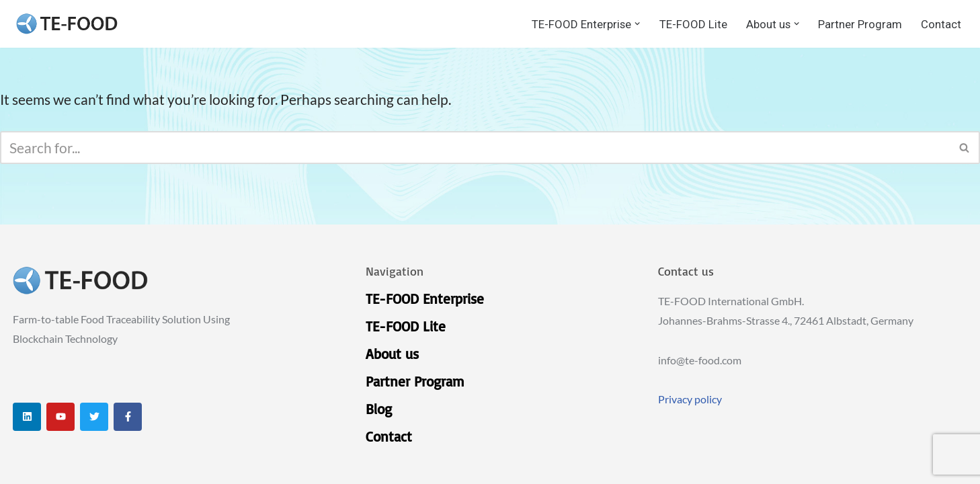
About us (392, 354)
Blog (379, 409)
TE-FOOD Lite (693, 24)
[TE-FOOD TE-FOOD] (67, 24)
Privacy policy (690, 399)
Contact (941, 24)
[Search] (475, 148)
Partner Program (860, 24)
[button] (637, 24)
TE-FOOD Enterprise (425, 298)
